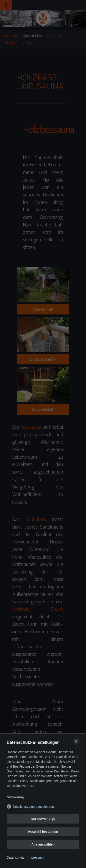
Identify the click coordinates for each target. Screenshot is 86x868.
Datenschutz (16, 857)
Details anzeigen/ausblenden (33, 807)
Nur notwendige (43, 819)
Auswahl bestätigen (43, 832)
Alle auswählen (43, 844)
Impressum (36, 857)
